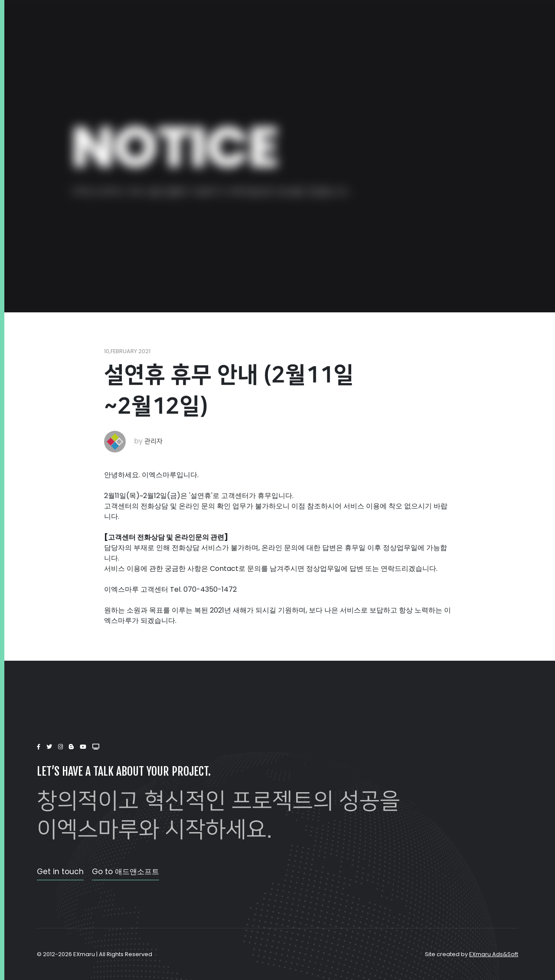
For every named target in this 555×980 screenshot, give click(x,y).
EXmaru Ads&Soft (494, 954)
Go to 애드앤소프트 (126, 872)
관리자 (153, 441)
